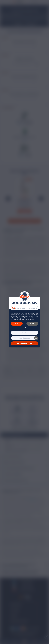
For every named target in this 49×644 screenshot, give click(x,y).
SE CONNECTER (25, 343)
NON (32, 324)
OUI (17, 324)
